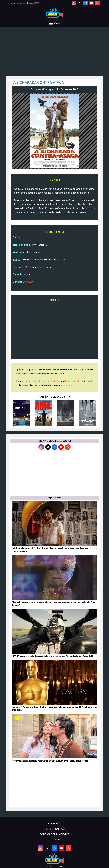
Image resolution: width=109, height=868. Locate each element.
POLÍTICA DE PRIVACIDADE (55, 834)
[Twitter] (80, 3)
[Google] (97, 3)
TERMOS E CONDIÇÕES (55, 829)
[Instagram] (74, 3)
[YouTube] (91, 3)
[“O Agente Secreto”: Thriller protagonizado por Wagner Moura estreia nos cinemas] (54, 527)
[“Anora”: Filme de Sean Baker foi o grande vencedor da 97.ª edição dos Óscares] (54, 686)
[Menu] (55, 23)
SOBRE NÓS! (55, 823)
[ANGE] (44, 413)
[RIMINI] (21, 413)
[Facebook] (86, 3)
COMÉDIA (28, 282)
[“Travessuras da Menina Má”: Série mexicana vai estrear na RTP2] (54, 738)
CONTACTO (54, 840)
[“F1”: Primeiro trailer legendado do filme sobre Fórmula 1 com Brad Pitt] (54, 633)
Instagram (45, 381)
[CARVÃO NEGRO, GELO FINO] (88, 413)
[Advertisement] (54, 53)
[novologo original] (55, 13)
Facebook (33, 381)
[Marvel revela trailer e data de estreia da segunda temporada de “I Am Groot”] (54, 581)
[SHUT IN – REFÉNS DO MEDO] (66, 413)
